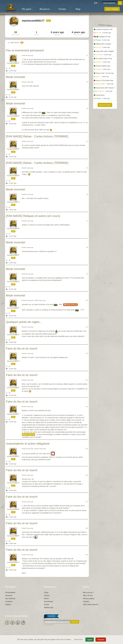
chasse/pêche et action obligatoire (28, 444)
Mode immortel (16, 77)
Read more (79, 639)
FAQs (46, 592)
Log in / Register (112, 9)
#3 (87, 108)
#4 (87, 141)
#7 (87, 221)
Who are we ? (88, 592)
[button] (97, 3)
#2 (87, 82)
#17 (87, 502)
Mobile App (49, 607)
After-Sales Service (91, 604)
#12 (87, 353)
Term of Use (88, 595)
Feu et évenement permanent (25, 50)
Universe (9, 595)
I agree (90, 640)
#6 (87, 194)
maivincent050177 (13, 63)
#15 (87, 449)
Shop (78, 9)
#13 (87, 380)
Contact (86, 601)
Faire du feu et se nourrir (22, 348)
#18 (87, 528)
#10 (87, 300)
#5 (87, 168)
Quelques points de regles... (24, 322)
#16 (87, 475)
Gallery (8, 604)
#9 (87, 274)
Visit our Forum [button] (105, 105)
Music (46, 598)
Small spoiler (28, 435)
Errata (46, 604)
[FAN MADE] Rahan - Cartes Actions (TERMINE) (37, 136)
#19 (87, 555)
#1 (87, 55)
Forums (62, 9)
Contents (9, 601)
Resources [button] (46, 9)
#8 (87, 247)
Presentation (10, 592)
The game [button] (27, 9)
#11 (87, 327)
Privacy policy (89, 598)
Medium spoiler (70, 305)
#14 (87, 406)
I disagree (101, 640)
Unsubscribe (49, 625)
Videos (47, 595)
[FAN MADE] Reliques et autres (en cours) (33, 216)
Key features (10, 598)
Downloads (49, 601)
